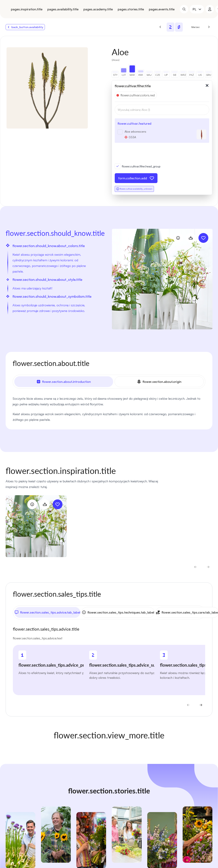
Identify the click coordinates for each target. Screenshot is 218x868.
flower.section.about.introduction (64, 381)
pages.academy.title (98, 9)
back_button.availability (25, 27)
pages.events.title (162, 9)
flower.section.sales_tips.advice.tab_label (47, 612)
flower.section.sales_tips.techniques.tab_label (118, 612)
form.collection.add (136, 178)
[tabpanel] (109, 409)
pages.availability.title (63, 9)
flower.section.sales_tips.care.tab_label (187, 612)
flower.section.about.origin (159, 381)
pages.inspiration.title (27, 9)
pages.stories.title (131, 9)
